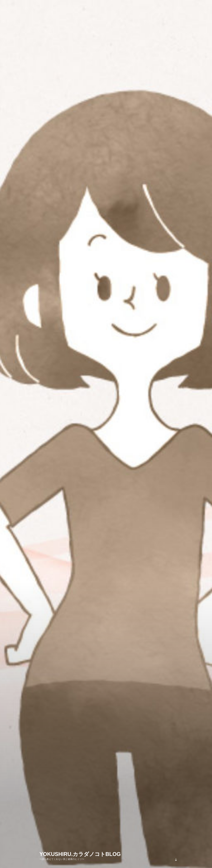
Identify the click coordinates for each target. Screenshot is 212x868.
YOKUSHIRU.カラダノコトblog (80, 854)
